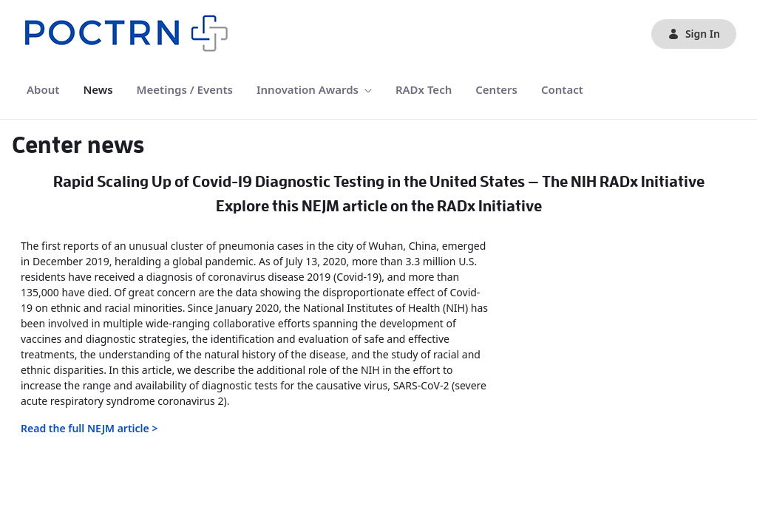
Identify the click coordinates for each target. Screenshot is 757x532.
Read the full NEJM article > (89, 428)
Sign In (694, 34)
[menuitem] (43, 90)
